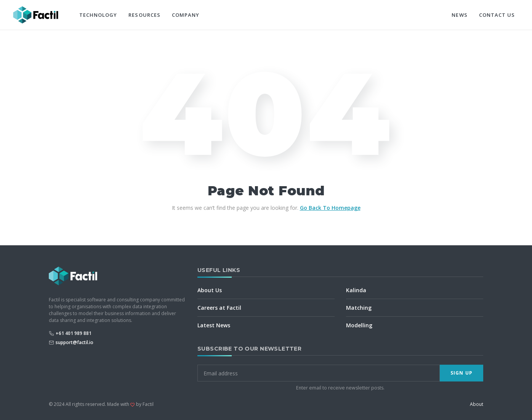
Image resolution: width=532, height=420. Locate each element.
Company (186, 15)
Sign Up (461, 373)
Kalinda (356, 290)
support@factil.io (75, 342)
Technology (98, 15)
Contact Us (497, 15)
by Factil (145, 404)
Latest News (214, 325)
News (459, 15)
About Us (210, 290)
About (477, 404)
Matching (359, 308)
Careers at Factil (219, 308)
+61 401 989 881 (74, 333)
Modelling (359, 325)
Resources (144, 15)
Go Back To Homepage (330, 208)
